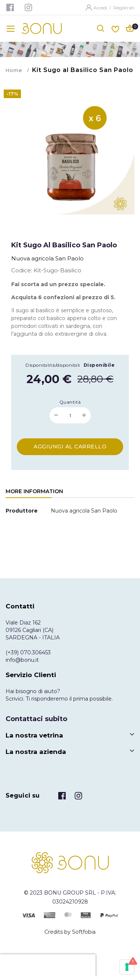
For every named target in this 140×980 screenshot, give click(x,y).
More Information (34, 491)
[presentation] (48, 965)
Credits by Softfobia (70, 932)
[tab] (34, 492)
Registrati (124, 8)
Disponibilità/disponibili (53, 365)
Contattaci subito (36, 719)
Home (14, 70)
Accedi (101, 8)
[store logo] (42, 29)
